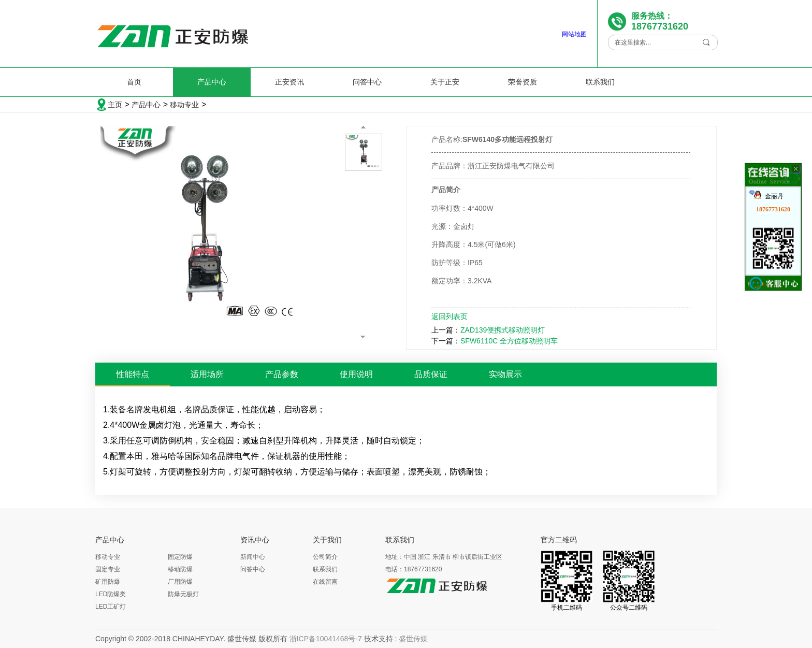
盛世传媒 (413, 639)
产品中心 (212, 82)
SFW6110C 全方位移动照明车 (509, 341)
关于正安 (445, 82)
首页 (134, 82)
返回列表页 (450, 316)
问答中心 (367, 82)
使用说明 (356, 374)
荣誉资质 (523, 82)
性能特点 (133, 374)
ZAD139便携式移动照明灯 (503, 330)
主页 (115, 105)
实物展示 (505, 374)
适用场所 (207, 374)
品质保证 (431, 374)
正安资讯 (289, 82)
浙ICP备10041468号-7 (326, 639)
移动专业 (184, 105)
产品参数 (282, 374)
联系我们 (600, 82)
